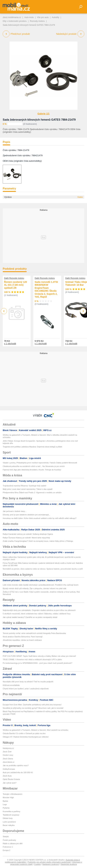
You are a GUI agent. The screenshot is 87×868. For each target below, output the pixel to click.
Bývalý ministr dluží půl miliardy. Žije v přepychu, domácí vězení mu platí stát (34, 588)
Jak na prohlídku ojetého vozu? (16, 765)
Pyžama (6, 808)
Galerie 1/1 (44, 114)
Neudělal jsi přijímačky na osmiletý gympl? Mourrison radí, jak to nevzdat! (33, 708)
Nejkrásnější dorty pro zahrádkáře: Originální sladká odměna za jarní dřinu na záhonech (39, 610)
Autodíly (55, 17)
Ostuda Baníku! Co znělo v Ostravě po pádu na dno (24, 733)
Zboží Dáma (8, 759)
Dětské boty (8, 818)
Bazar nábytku (9, 825)
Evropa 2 (6, 850)
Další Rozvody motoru (14, 278)
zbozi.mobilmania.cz (12, 17)
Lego (5, 804)
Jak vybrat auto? (10, 783)
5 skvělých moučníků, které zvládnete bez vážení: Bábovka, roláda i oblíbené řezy (37, 614)
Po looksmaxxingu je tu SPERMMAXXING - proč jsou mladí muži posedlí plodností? (37, 663)
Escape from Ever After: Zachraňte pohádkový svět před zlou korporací (32, 705)
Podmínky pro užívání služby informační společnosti (49, 862)
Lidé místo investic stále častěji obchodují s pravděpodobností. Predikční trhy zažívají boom (41, 585)
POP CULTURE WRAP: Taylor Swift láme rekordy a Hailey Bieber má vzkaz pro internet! (39, 656)
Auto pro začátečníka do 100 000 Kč (18, 772)
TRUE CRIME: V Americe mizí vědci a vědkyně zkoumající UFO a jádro (32, 659)
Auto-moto (29, 17)
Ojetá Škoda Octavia (11, 779)
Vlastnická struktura (69, 864)
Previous (4, 311)
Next (83, 311)
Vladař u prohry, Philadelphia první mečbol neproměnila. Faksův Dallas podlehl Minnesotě (40, 463)
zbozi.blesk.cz (8, 762)
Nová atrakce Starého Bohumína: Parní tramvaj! (23, 637)
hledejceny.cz (8, 748)
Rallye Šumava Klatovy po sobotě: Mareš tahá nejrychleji (26, 538)
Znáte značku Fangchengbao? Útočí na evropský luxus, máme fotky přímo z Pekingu (38, 541)
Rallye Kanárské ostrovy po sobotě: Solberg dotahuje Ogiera (28, 534)
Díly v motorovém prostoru (15, 21)
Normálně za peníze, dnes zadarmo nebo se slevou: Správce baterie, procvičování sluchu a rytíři (43, 569)
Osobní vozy (8, 755)
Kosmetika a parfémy (11, 811)
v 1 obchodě (10, 344)
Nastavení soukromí (51, 864)
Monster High (8, 797)
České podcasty (9, 840)
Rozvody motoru (37, 21)
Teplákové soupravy (11, 815)
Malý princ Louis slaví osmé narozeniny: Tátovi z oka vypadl (28, 489)
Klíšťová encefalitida (11, 685)
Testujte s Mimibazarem (13, 794)
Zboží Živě (7, 752)
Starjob (6, 836)
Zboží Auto (7, 776)
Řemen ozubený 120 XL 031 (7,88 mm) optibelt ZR (16, 285)
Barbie (5, 801)
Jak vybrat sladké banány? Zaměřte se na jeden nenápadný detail (30, 617)
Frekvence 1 (8, 847)
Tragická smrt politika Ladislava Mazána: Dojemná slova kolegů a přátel (32, 447)
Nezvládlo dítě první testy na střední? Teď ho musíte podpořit (28, 682)
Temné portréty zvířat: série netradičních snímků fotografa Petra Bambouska (34, 633)
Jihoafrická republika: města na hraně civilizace (22, 640)
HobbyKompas (9, 769)
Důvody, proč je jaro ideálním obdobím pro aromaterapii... (27, 515)
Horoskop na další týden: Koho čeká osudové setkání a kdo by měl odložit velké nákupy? (40, 518)
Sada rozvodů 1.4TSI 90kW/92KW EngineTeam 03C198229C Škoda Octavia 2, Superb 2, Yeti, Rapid (46, 289)
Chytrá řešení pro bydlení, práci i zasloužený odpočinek (26, 689)
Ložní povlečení (9, 822)
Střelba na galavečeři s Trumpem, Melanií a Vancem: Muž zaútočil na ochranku (36, 730)
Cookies (37, 864)
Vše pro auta (43, 17)
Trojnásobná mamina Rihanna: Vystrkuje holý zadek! (25, 486)
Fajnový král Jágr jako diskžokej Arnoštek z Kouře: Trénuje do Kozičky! (32, 470)
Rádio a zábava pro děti (13, 843)
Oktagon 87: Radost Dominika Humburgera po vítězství (26, 737)
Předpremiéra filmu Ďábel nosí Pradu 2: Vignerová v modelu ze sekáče (32, 493)
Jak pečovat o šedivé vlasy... (15, 511)
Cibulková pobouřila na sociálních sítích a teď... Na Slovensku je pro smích (34, 466)
